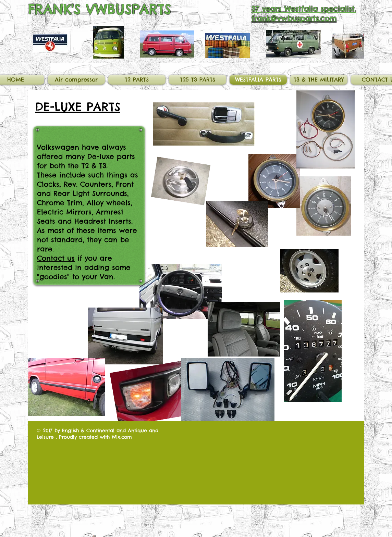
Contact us (56, 258)
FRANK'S (54, 9)
